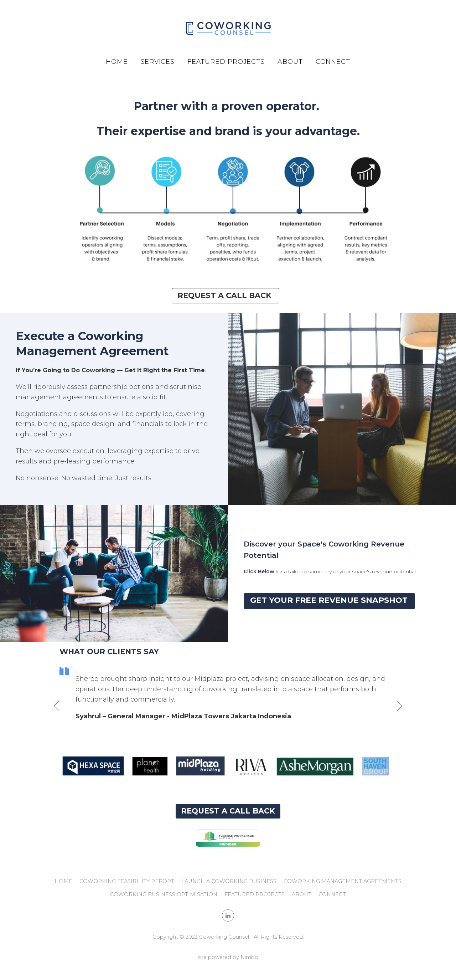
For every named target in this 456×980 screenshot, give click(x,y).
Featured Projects (226, 62)
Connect (333, 62)
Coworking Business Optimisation (164, 894)
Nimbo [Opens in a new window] (249, 957)
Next (397, 706)
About (290, 62)
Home (117, 62)
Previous (59, 706)
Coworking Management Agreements (343, 881)
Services (158, 62)
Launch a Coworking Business (229, 881)
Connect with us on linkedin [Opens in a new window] (228, 915)
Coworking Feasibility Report (127, 881)
